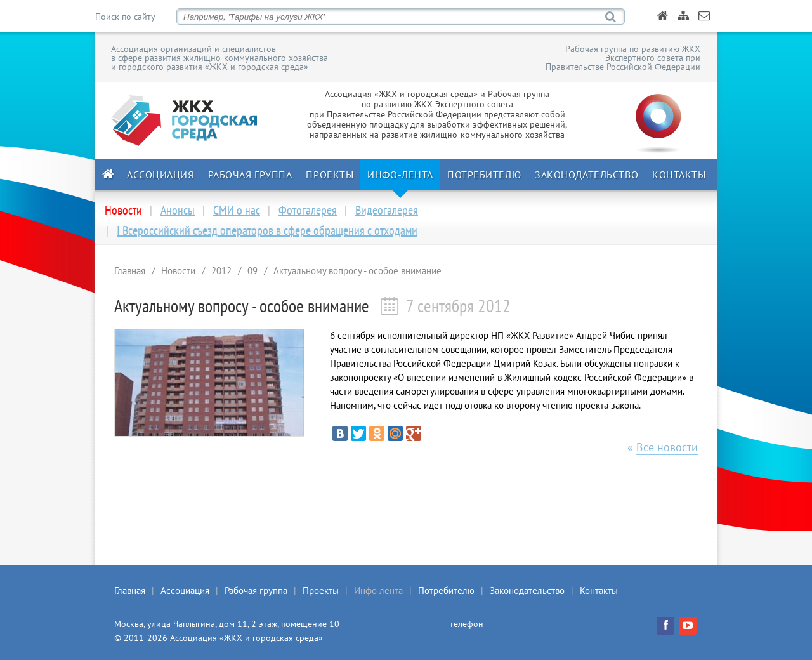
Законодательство (586, 175)
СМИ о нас (237, 210)
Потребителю (484, 175)
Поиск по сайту (125, 16)
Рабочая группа (250, 175)
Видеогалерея (387, 210)
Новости (178, 271)
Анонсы (178, 210)
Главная (130, 271)
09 (252, 271)
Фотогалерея (308, 210)
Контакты (679, 175)
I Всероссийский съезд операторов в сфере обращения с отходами (267, 230)
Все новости (667, 447)
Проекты (330, 175)
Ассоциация (160, 175)
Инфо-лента (400, 175)
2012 (221, 271)
